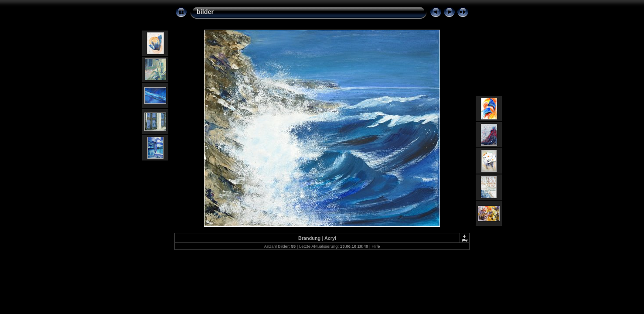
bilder (205, 12)
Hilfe (376, 246)
